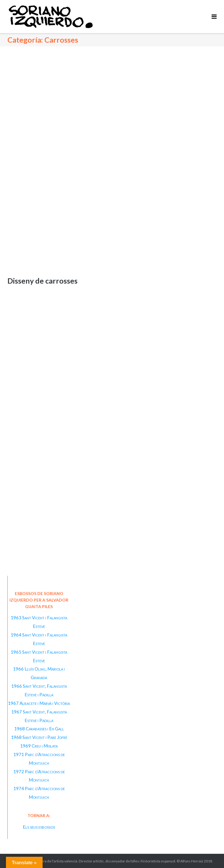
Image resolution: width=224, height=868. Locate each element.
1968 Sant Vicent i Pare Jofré (39, 737)
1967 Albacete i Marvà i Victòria (39, 703)
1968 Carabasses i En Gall (39, 729)
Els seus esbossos (39, 827)
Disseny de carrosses (42, 281)
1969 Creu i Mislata (39, 746)
